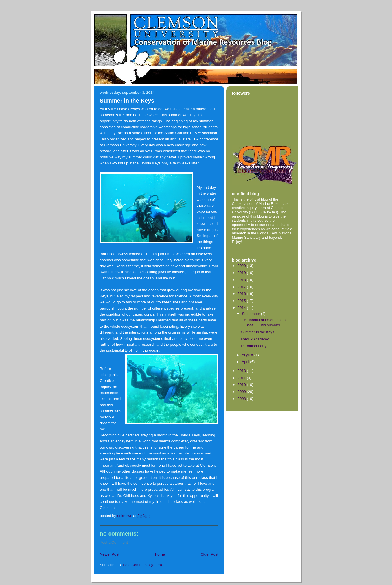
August (248, 355)
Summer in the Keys (258, 332)
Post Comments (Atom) (142, 565)
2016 (242, 294)
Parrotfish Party (254, 346)
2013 (242, 371)
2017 (242, 287)
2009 (242, 392)
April (246, 362)
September (251, 314)
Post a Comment (114, 542)
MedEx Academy (255, 339)
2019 (242, 273)
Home (160, 554)
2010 (242, 385)
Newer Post (110, 554)
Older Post (209, 554)
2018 (242, 280)
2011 (242, 378)
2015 (242, 301)
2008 (242, 399)
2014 (242, 308)
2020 (242, 266)
